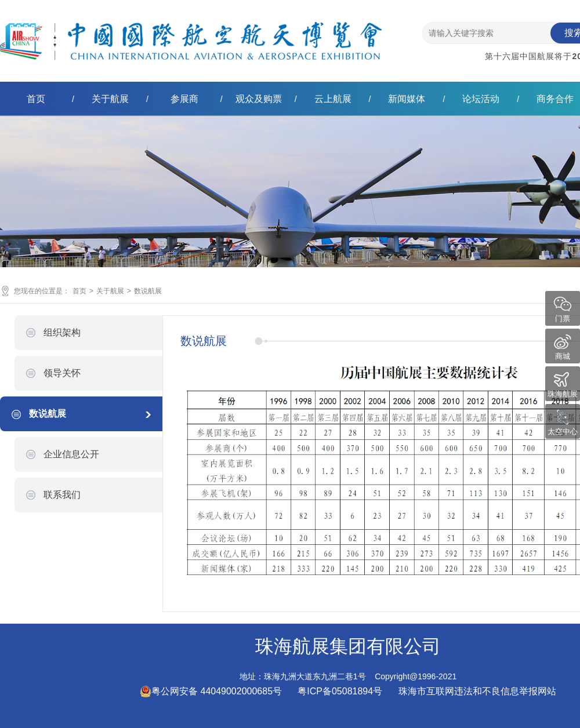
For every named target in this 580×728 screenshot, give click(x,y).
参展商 (184, 99)
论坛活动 (481, 99)
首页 (36, 99)
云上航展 (333, 99)
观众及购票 (259, 99)
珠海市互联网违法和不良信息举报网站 (477, 691)
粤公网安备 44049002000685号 (211, 691)
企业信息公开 (71, 454)
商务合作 (555, 99)
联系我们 (62, 495)
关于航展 (110, 99)
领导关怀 (62, 373)
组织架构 (62, 332)
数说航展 (148, 291)
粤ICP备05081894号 (341, 691)
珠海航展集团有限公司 (191, 31)
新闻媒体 (407, 99)
